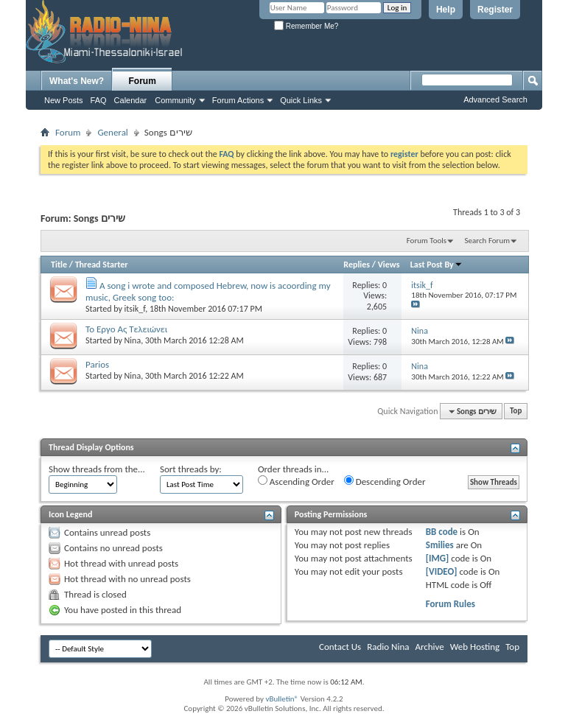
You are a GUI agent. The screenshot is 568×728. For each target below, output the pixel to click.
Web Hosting (475, 647)
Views (389, 265)
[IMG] (438, 558)
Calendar (131, 100)
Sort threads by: (191, 469)
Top (516, 412)
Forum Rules (450, 604)
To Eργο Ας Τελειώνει (126, 329)
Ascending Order (296, 481)
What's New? (77, 81)
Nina (133, 340)
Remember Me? (306, 26)
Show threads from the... (97, 469)
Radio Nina (388, 647)
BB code (442, 532)
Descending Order (385, 481)
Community (175, 100)
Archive (429, 647)
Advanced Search (495, 99)
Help (446, 10)
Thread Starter (102, 265)
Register (495, 10)
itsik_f (135, 309)
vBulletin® (282, 699)
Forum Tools (427, 241)
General (112, 132)
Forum (143, 81)
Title (59, 265)
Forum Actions (238, 100)
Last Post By (436, 265)
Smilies (440, 545)
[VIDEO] (442, 571)
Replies (357, 265)
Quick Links (301, 100)
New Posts (64, 100)
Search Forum (488, 241)
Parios (97, 364)
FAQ (99, 100)
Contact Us (340, 647)
